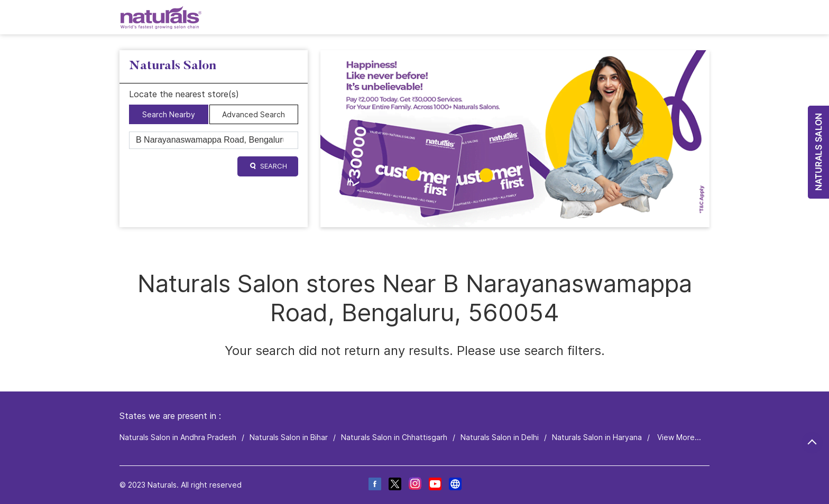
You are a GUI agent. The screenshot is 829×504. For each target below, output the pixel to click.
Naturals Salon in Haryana (597, 437)
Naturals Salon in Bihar (289, 437)
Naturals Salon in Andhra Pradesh (178, 437)
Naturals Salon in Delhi (500, 437)
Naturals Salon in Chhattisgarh (394, 437)
